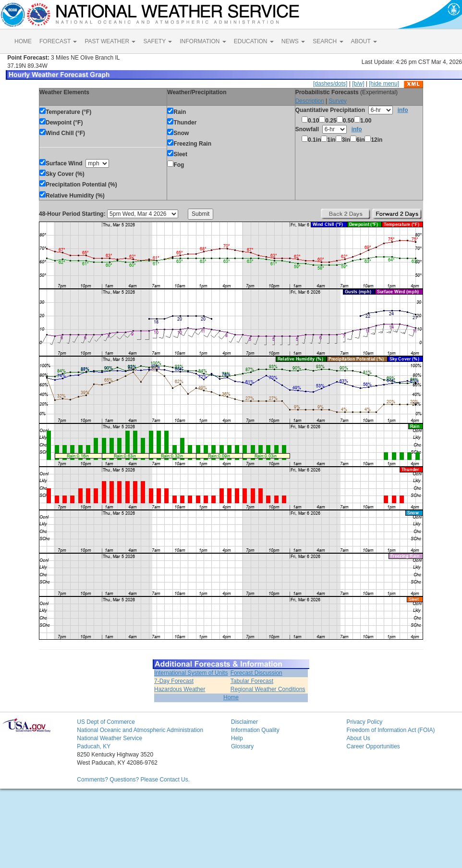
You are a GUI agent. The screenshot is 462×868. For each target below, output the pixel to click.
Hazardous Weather (180, 689)
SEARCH (328, 41)
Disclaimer (244, 722)
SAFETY (158, 41)
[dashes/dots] (330, 84)
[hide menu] (384, 84)
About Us (358, 738)
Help (237, 738)
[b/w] (358, 84)
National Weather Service (109, 738)
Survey (337, 101)
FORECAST (58, 41)
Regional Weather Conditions (268, 689)
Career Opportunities (373, 746)
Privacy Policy (364, 722)
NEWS (293, 41)
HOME (23, 41)
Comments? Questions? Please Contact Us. (133, 780)
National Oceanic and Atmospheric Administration (140, 730)
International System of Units (191, 673)
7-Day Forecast (174, 681)
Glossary (242, 746)
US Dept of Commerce (106, 722)
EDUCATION (254, 41)
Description (310, 101)
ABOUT (364, 41)
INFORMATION (203, 41)
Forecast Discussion (256, 673)
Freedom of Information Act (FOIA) (390, 730)
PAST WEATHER (110, 41)
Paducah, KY (94, 746)
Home (231, 697)
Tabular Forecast (252, 681)
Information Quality (255, 730)
